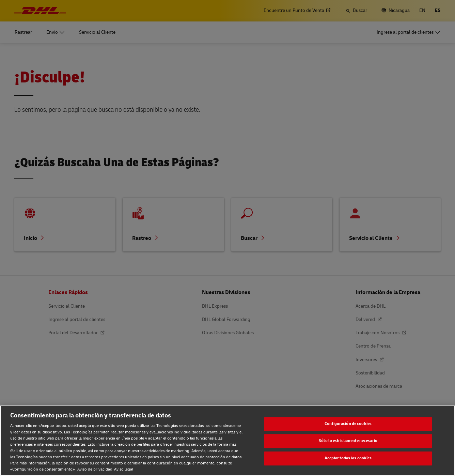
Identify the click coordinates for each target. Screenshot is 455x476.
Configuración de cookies (348, 424)
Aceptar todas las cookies (348, 458)
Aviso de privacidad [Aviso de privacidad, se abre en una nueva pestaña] (95, 469)
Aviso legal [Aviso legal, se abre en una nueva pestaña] (124, 469)
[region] (227, 441)
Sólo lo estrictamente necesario (348, 441)
